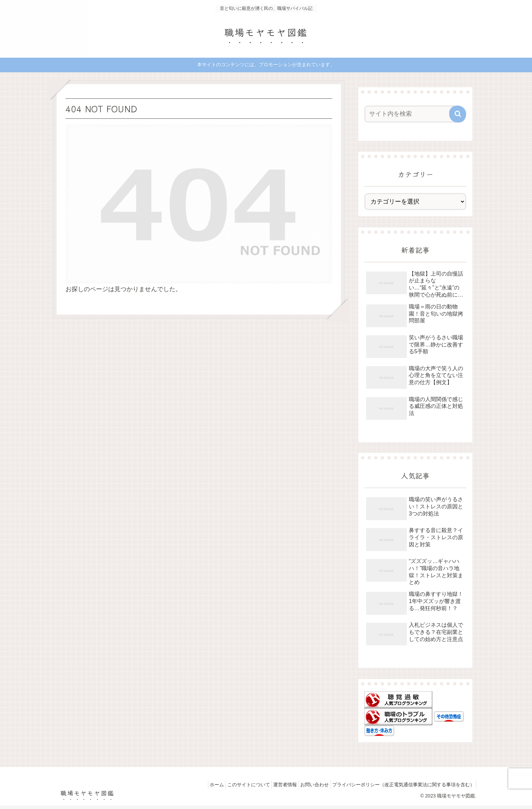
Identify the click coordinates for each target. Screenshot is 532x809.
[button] (458, 114)
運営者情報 (275, 785)
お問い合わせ (309, 785)
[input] (411, 114)
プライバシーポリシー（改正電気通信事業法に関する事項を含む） (401, 785)
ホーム (199, 785)
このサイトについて (235, 785)
